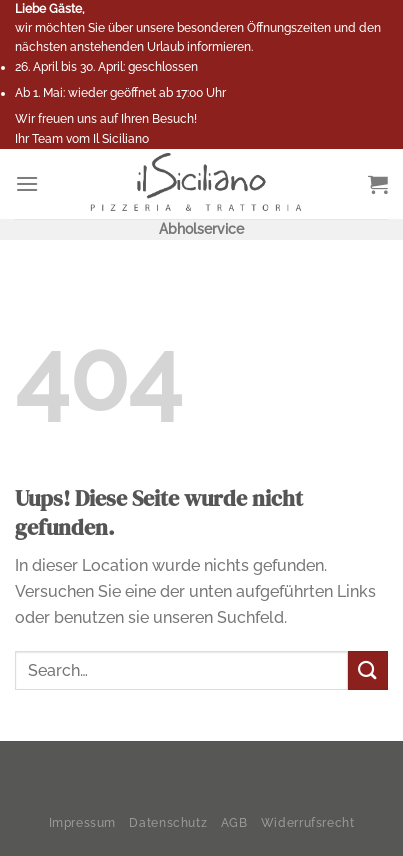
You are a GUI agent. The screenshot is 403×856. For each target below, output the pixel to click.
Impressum (83, 822)
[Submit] (368, 670)
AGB (234, 822)
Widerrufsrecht (308, 822)
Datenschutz (168, 822)
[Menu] (27, 183)
